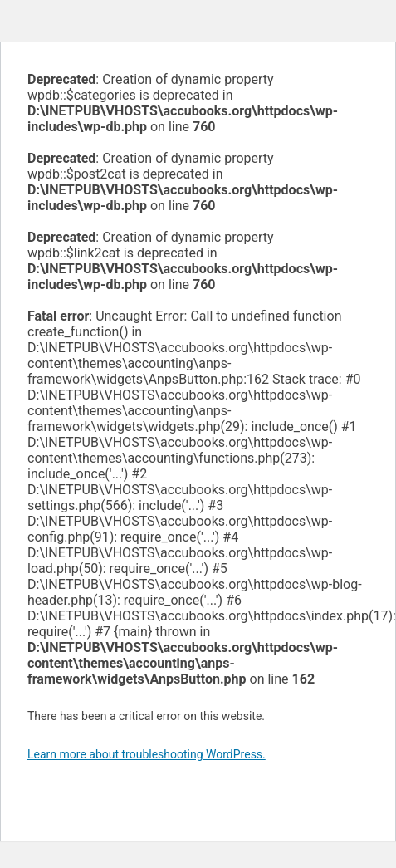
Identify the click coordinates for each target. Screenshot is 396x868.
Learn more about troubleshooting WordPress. (147, 754)
